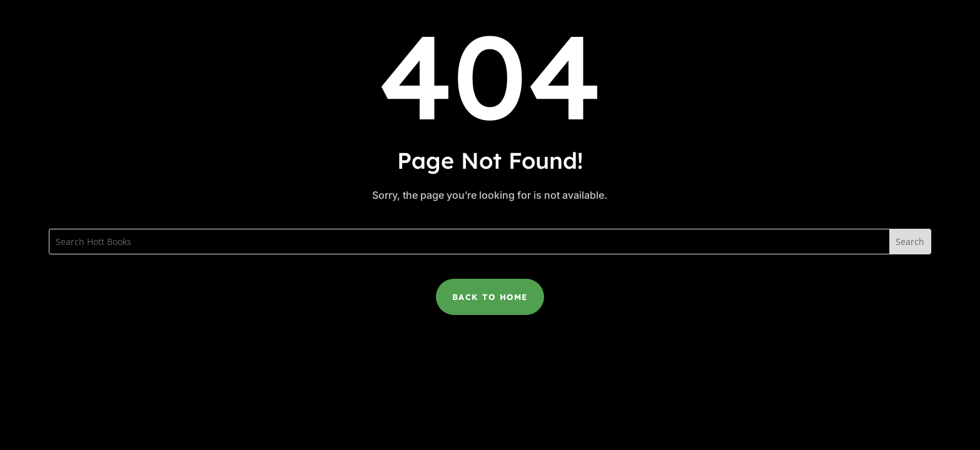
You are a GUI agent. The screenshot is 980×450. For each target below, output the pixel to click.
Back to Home (490, 297)
